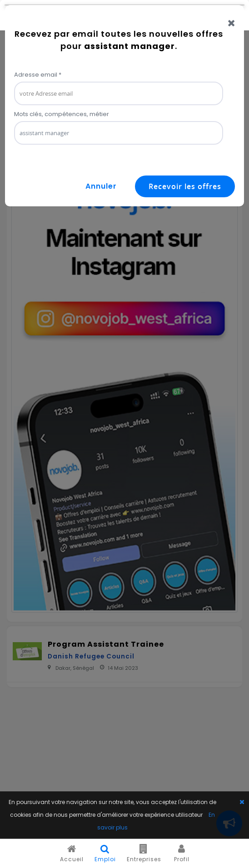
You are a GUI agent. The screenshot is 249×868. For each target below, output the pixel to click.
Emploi (105, 854)
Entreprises (144, 854)
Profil (182, 854)
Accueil (72, 854)
